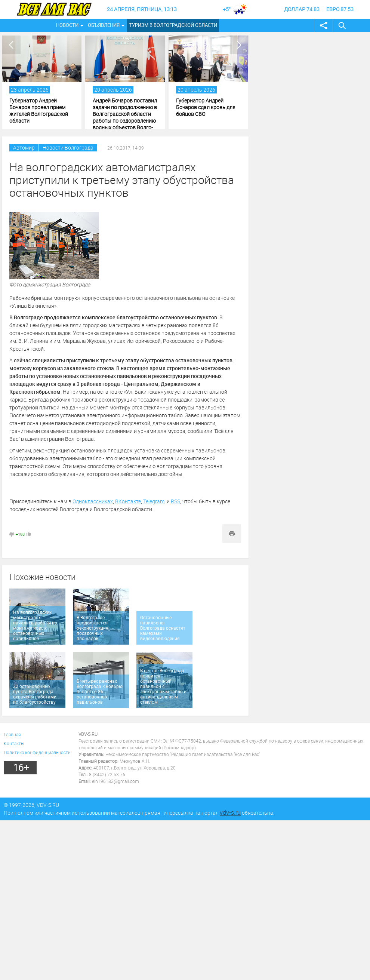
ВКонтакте (128, 501)
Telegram (154, 501)
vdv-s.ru (230, 812)
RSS (175, 501)
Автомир (24, 148)
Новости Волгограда (68, 148)
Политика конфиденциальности (37, 752)
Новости (67, 25)
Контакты (14, 743)
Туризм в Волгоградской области (173, 25)
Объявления (104, 25)
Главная (12, 734)
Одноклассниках (93, 501)
